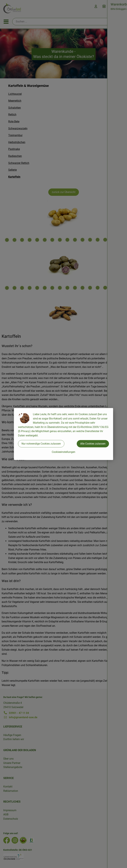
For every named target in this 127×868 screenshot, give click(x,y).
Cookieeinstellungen (63, 452)
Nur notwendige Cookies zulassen (41, 444)
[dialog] (63, 434)
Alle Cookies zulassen (93, 444)
